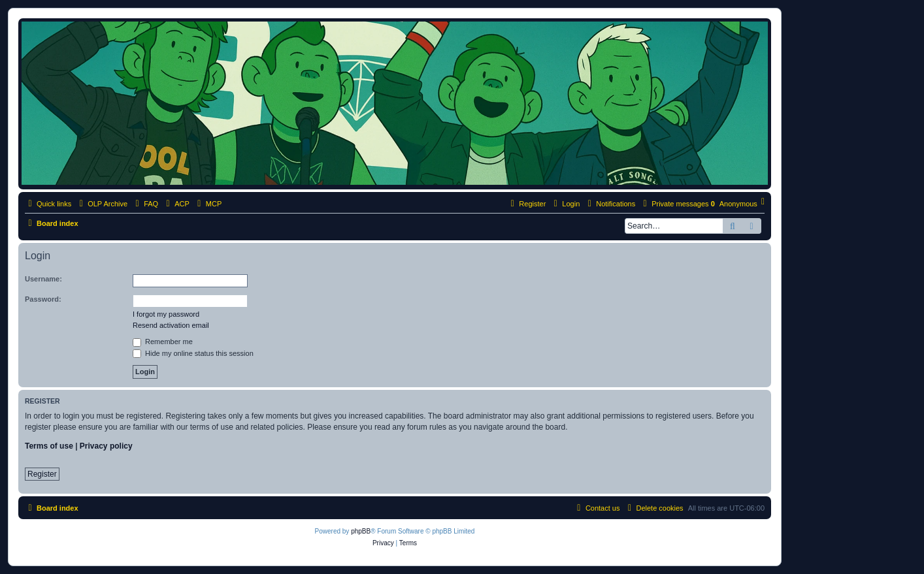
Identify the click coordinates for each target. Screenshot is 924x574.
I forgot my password (166, 314)
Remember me (163, 342)
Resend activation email (171, 325)
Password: (43, 299)
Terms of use (49, 446)
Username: (43, 279)
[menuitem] (145, 204)
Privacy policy (106, 446)
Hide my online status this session (193, 353)
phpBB (361, 531)
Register (42, 474)
